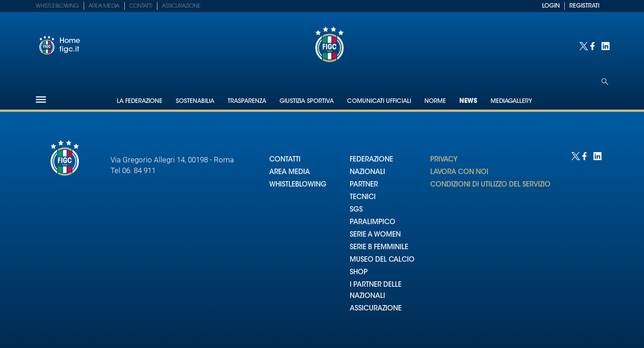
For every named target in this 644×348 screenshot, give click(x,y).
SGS (356, 210)
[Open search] (605, 82)
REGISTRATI (584, 6)
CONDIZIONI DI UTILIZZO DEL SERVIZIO (490, 185)
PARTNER (364, 185)
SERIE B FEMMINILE (379, 248)
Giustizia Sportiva (307, 101)
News (468, 102)
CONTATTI (285, 160)
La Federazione (140, 101)
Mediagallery (511, 101)
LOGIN (551, 6)
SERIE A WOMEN (375, 235)
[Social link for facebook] (594, 45)
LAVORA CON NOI (459, 172)
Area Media (104, 6)
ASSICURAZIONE (376, 309)
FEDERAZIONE (371, 160)
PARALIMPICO (373, 223)
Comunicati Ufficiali (379, 101)
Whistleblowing (57, 6)
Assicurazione (181, 6)
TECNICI (363, 197)
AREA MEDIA (290, 172)
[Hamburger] (41, 100)
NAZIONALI (367, 172)
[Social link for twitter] (583, 45)
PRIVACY (444, 160)
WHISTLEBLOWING (298, 185)
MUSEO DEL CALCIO (382, 260)
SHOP (359, 273)
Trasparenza (247, 101)
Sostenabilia (195, 101)
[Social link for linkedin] (605, 45)
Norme (435, 101)
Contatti (141, 6)
